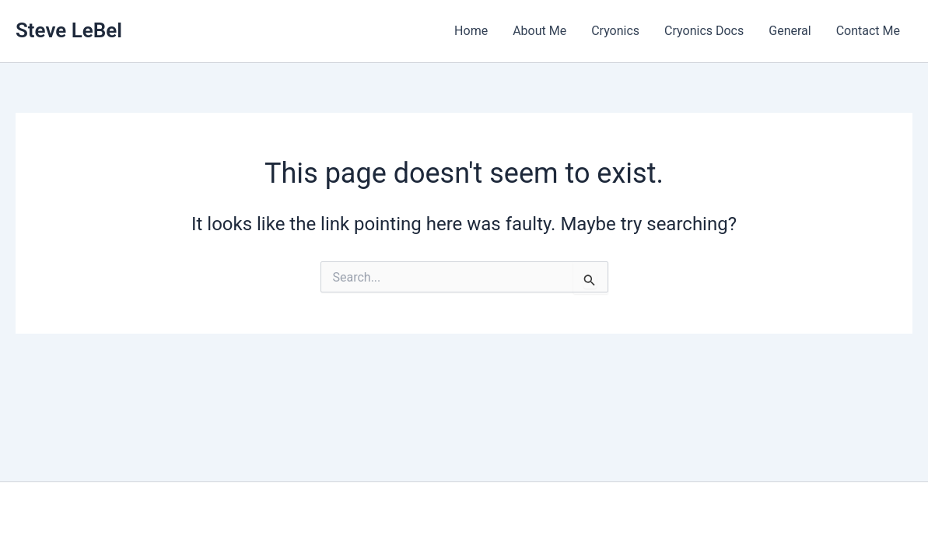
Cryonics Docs (704, 31)
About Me (539, 31)
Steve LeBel (69, 30)
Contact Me (868, 31)
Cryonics (615, 31)
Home (471, 31)
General (790, 31)
